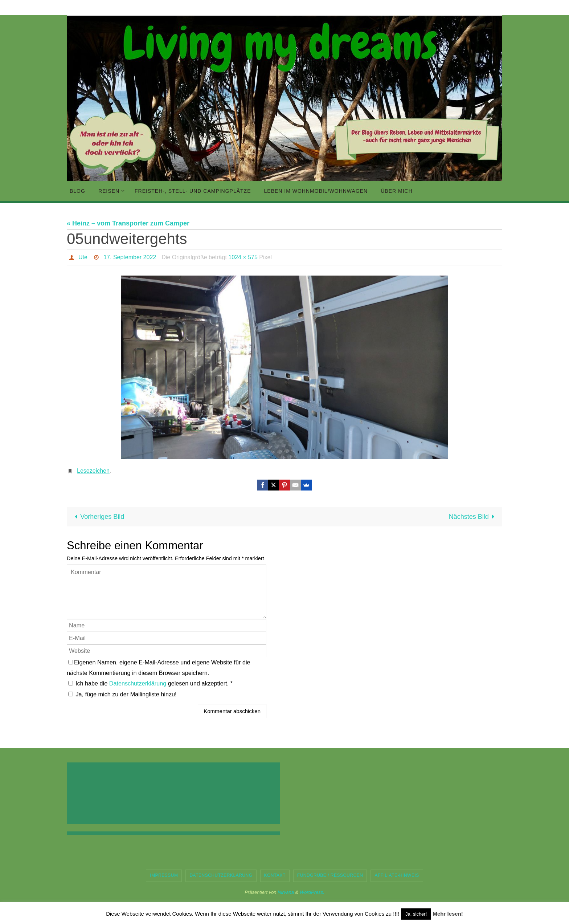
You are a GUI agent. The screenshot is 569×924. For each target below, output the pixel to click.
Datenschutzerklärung (139, 683)
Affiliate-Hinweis (397, 875)
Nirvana (286, 892)
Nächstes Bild (473, 517)
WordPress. (312, 892)
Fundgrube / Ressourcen (330, 875)
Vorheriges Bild (98, 517)
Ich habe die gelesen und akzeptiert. (150, 683)
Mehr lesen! (448, 914)
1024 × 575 (243, 257)
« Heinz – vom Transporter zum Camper (128, 223)
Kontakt (275, 875)
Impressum (164, 875)
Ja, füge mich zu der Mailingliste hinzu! (122, 694)
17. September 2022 (130, 257)
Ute (83, 257)
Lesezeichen (93, 471)
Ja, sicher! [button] (416, 914)
